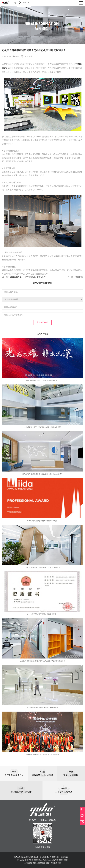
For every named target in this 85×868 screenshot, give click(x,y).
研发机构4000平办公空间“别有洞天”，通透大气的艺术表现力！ (43, 661)
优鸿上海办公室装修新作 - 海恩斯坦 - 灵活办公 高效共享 (43, 474)
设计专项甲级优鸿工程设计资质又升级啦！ (42, 614)
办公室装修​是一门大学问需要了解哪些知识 (28, 277)
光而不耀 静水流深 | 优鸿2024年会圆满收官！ (42, 381)
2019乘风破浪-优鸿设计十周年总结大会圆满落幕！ (42, 754)
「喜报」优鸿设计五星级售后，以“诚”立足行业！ (43, 567)
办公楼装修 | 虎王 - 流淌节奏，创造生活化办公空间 (42, 427)
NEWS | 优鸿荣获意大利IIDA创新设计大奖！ (42, 521)
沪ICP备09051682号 (61, 860)
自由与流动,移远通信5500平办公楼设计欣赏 (43, 708)
